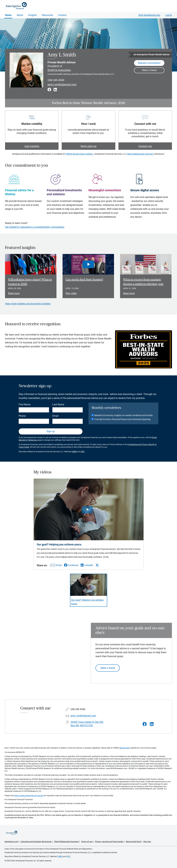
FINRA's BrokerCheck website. (79, 154)
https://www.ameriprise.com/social (29, 796)
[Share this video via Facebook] (71, 565)
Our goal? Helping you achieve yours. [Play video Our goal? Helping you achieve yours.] (87, 602)
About (20, 15)
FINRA (74, 452)
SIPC (83, 452)
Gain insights (32, 146)
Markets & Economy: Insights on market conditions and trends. (124, 415)
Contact (62, 15)
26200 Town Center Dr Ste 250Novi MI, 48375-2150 (87, 724)
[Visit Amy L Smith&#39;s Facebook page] (145, 724)
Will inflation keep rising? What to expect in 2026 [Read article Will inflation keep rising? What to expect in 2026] (30, 282)
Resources (47, 15)
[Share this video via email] (56, 566)
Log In (169, 15)
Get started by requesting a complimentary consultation (35, 227)
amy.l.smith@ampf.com (62, 85)
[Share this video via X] (97, 565)
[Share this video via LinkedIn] (87, 565)
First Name (25, 404)
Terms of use (87, 842)
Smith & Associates (59, 70)
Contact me (145, 146)
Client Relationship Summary (140, 154)
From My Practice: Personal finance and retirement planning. (123, 419)
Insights (32, 15)
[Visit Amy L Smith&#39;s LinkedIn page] (152, 724)
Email (55, 416)
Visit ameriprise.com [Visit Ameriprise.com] (149, 15)
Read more (14, 293)
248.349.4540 (56, 80)
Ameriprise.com (11, 842)
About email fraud (133, 842)
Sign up (51, 431)
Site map (147, 842)
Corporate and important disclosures (36, 842)
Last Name (58, 404)
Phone (22, 416)
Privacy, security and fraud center (109, 842)
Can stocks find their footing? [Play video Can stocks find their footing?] (84, 280)
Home (8, 15)
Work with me (88, 146)
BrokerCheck (125, 748)
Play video (71, 293)
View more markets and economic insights (28, 304)
